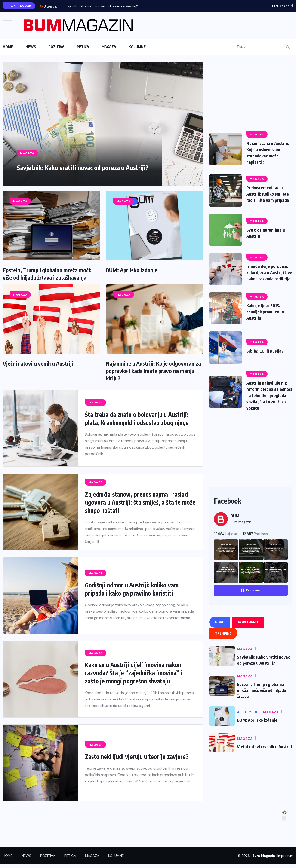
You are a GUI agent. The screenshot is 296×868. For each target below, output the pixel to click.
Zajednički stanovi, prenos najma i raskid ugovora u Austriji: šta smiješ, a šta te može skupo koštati (140, 502)
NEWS (31, 47)
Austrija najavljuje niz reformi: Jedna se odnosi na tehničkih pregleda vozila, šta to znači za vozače (268, 400)
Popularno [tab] (248, 626)
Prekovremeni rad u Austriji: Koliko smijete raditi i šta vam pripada (269, 194)
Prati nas (251, 594)
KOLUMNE (137, 47)
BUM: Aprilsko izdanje (132, 270)
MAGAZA (109, 47)
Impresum (285, 860)
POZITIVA (56, 47)
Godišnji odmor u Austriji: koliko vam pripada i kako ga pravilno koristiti (132, 589)
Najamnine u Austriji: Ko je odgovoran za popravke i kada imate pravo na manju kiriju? (153, 371)
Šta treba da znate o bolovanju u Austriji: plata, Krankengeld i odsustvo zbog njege (137, 419)
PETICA (83, 47)
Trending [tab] (223, 637)
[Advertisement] (251, 94)
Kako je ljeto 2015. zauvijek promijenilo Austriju (267, 316)
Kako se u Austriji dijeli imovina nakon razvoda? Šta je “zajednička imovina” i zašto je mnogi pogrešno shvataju (134, 673)
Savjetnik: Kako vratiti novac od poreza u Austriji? (105, 6)
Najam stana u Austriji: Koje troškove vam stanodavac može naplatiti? (269, 152)
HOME (8, 47)
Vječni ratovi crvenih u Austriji (38, 363)
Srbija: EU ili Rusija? (266, 356)
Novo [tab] (220, 626)
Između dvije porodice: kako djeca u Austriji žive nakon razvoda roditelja (269, 276)
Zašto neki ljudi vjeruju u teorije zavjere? (137, 756)
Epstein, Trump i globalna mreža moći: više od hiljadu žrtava (262, 694)
